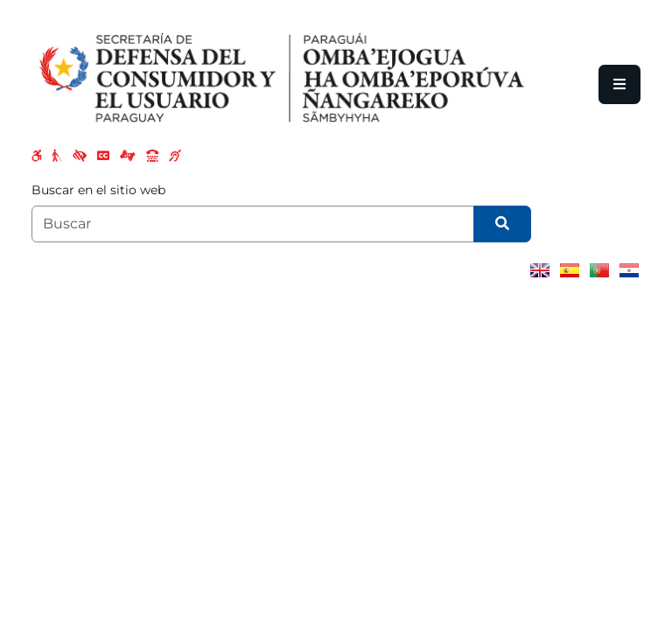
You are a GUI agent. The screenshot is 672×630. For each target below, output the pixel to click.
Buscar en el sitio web (98, 190)
